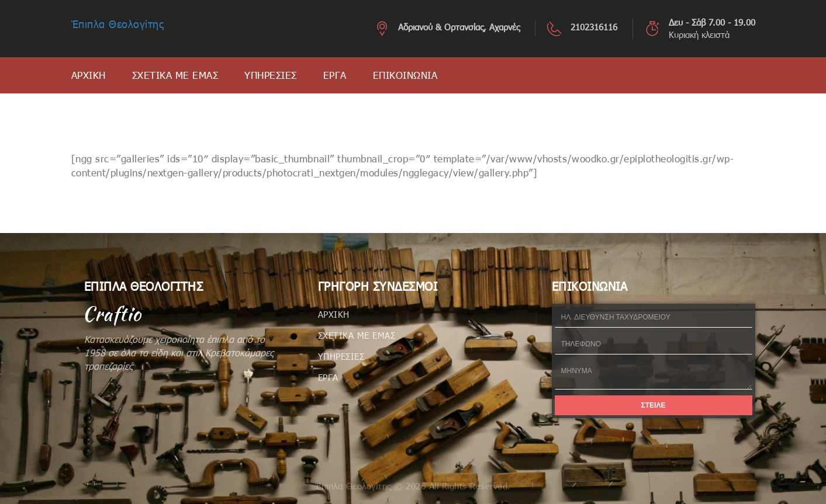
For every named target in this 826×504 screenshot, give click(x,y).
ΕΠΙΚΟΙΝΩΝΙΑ (405, 75)
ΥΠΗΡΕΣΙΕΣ (271, 75)
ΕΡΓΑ (335, 75)
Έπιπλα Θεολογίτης (118, 24)
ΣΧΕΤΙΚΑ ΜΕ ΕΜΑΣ (175, 75)
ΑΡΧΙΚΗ (89, 75)
